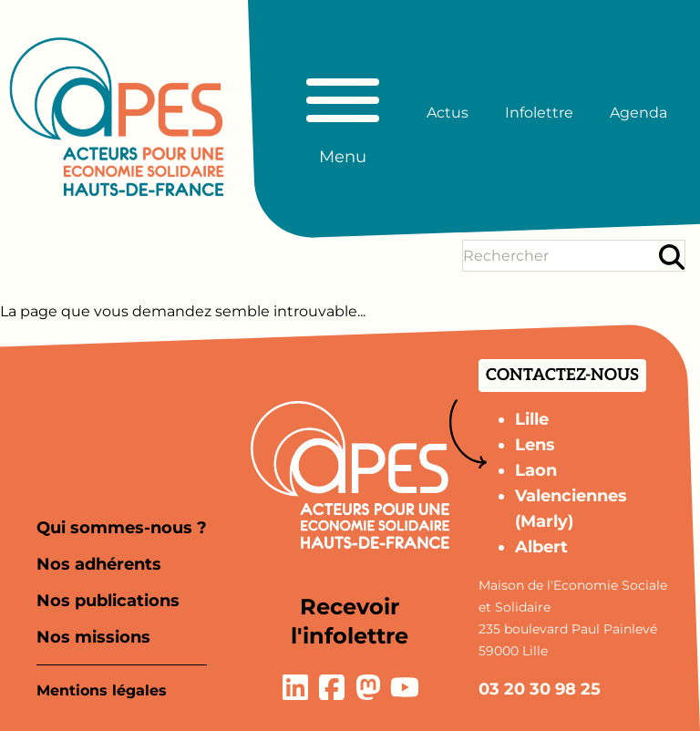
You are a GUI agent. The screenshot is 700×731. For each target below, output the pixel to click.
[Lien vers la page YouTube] (405, 687)
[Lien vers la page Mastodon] (368, 687)
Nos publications (108, 601)
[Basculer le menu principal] (343, 113)
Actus (448, 113)
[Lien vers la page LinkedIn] (295, 687)
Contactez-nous (562, 375)
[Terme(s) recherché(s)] (559, 256)
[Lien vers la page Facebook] (332, 687)
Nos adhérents (99, 564)
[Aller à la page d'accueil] (117, 117)
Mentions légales (102, 690)
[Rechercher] (672, 257)
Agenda (638, 113)
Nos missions (93, 637)
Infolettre (539, 113)
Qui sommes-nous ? (122, 528)
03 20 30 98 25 (540, 689)
